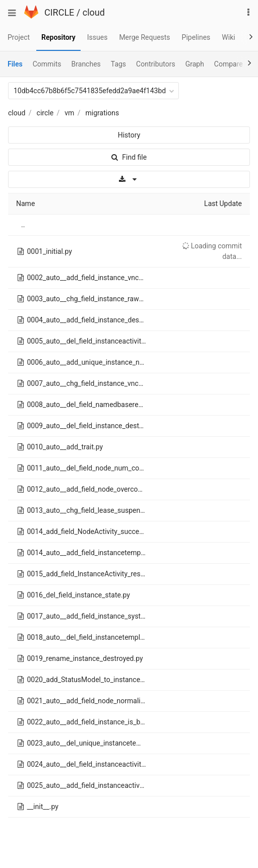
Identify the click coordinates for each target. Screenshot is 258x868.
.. (23, 225)
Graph (195, 64)
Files (15, 64)
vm (69, 113)
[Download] (129, 179)
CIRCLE (59, 12)
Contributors (156, 64)
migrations (103, 113)
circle (45, 113)
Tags (118, 64)
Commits (47, 64)
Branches (86, 64)
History (129, 135)
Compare (229, 64)
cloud (94, 12)
